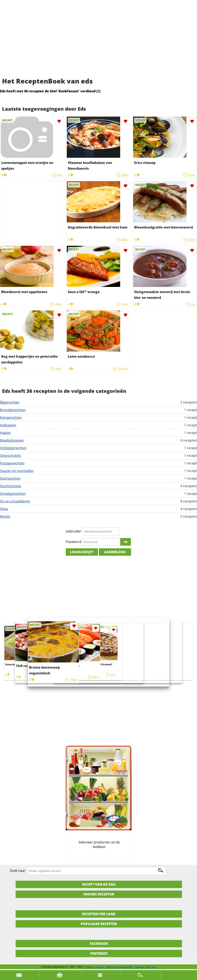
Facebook (99, 944)
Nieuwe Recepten (99, 894)
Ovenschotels (10, 456)
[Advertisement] (98, 43)
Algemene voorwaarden (119, 967)
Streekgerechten (13, 494)
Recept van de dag (99, 884)
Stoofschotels (11, 486)
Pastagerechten (12, 463)
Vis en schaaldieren (15, 501)
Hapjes (5, 433)
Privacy (100, 967)
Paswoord (74, 542)
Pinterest (99, 953)
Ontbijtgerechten (13, 448)
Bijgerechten (10, 402)
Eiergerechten (11, 418)
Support (139, 967)
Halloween (8, 425)
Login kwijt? (82, 552)
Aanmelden (115, 552)
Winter (5, 516)
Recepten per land (99, 914)
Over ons (151, 967)
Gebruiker (74, 531)
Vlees (4, 509)
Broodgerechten (13, 410)
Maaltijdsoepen (12, 440)
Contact (89, 967)
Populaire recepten (99, 924)
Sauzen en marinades (17, 471)
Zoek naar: (18, 871)
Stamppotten (10, 478)
